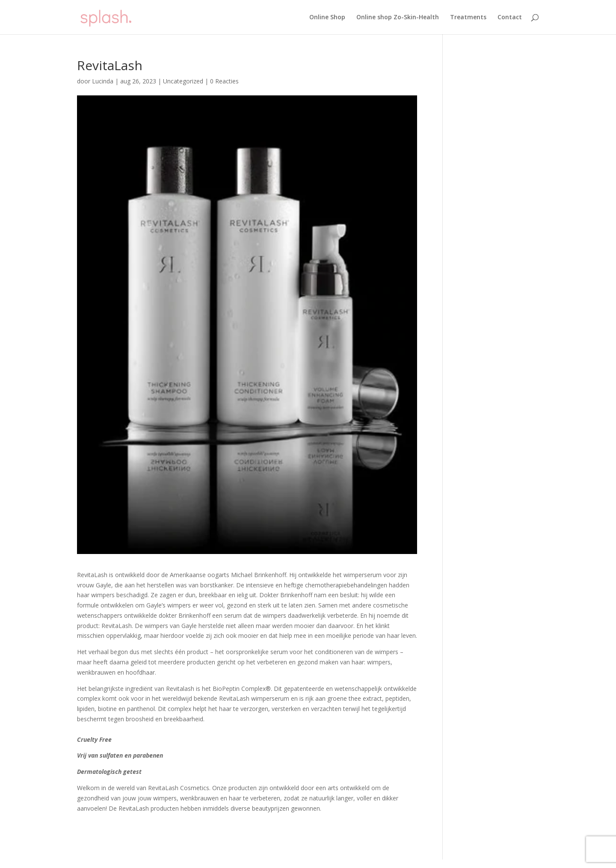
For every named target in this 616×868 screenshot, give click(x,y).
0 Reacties (224, 81)
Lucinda (103, 81)
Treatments (468, 18)
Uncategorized (183, 81)
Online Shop (327, 18)
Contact (510, 18)
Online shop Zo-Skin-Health (398, 18)
